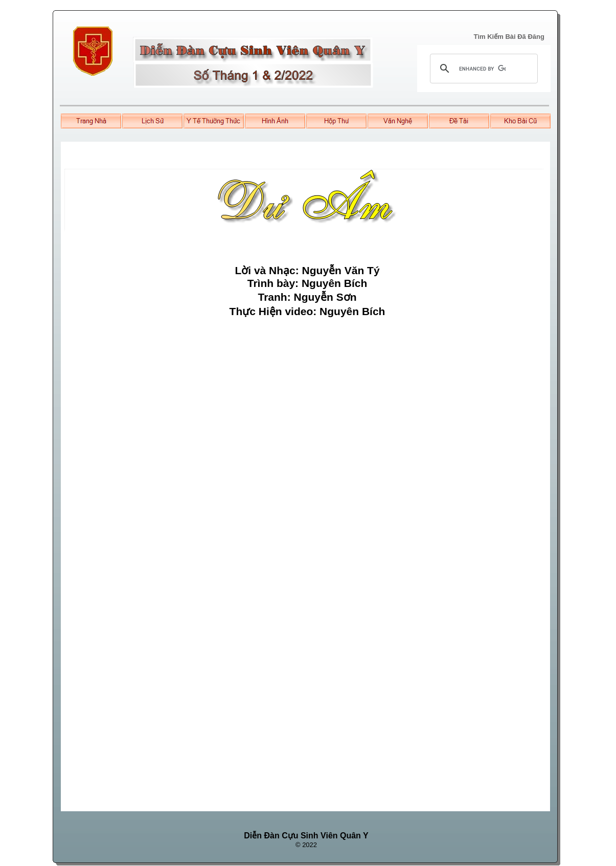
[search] (482, 69)
